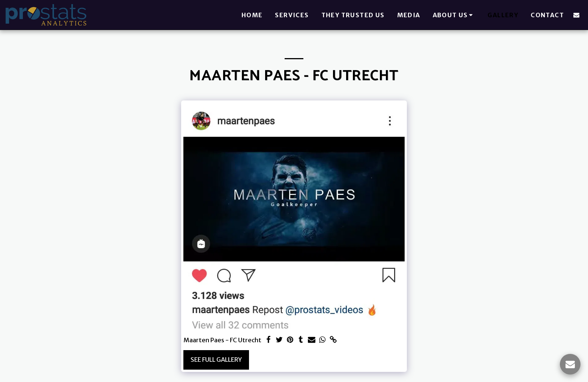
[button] (454, 15)
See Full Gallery (216, 360)
